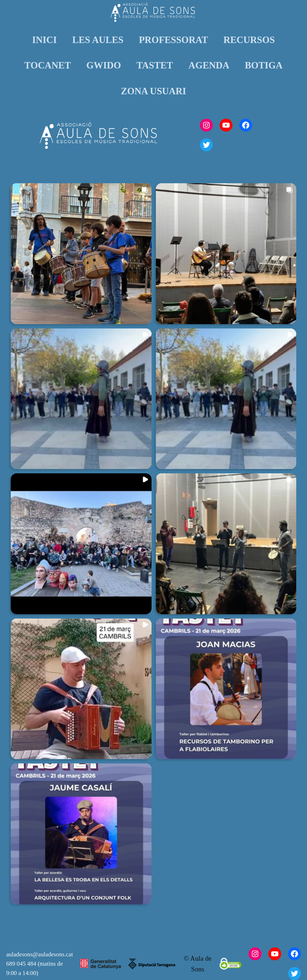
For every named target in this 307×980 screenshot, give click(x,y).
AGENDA (209, 65)
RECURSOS (249, 40)
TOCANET (48, 65)
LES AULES (98, 40)
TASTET (155, 65)
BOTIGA (263, 65)
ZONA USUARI (153, 91)
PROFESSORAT (174, 40)
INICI (45, 40)
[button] (81, 254)
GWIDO (104, 65)
